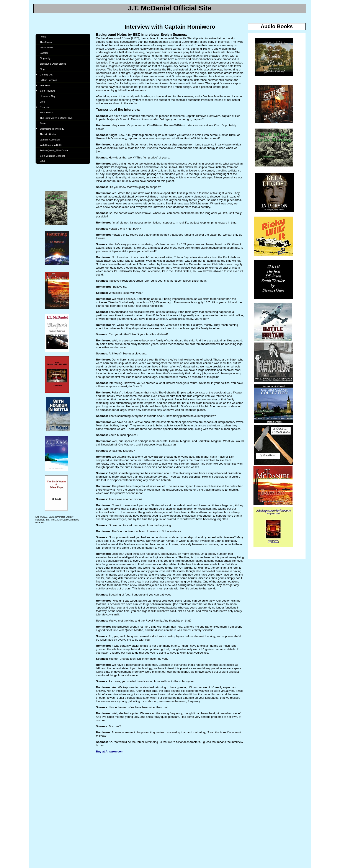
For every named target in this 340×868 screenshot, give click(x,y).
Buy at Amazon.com (110, 751)
